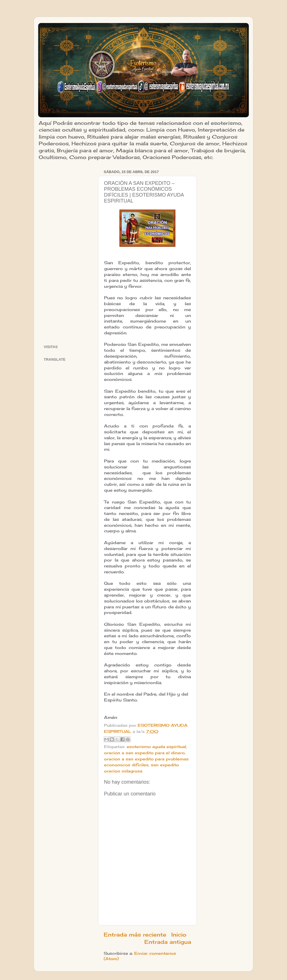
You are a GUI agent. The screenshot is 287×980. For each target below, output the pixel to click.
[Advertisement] (67, 252)
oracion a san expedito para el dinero (144, 753)
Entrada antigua (168, 942)
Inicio (179, 935)
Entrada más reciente (135, 935)
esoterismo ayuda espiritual (156, 747)
